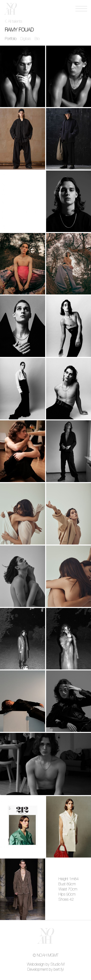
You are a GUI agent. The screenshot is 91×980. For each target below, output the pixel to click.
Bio (37, 39)
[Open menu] (81, 9)
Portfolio (11, 39)
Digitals (26, 39)
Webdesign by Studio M (46, 964)
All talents (15, 21)
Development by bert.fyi (45, 970)
